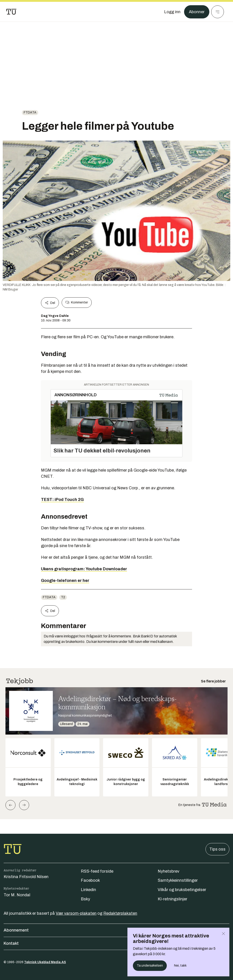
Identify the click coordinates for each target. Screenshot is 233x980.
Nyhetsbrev (168, 871)
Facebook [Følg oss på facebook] (90, 880)
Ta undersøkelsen (150, 966)
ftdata (30, 112)
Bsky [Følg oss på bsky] (85, 899)
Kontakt (116, 943)
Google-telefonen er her (65, 581)
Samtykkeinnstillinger (178, 880)
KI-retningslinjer (172, 899)
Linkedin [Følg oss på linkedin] (88, 890)
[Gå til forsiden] (11, 12)
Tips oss (217, 849)
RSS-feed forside (97, 871)
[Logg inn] (172, 12)
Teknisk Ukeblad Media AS (45, 962)
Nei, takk (180, 966)
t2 (63, 597)
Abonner (197, 12)
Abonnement (116, 930)
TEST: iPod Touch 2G (62, 500)
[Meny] (218, 12)
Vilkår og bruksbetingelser (182, 890)
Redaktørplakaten (120, 913)
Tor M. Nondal (17, 895)
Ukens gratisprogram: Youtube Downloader (84, 569)
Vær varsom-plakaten (76, 913)
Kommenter (77, 303)
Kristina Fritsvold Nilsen (26, 877)
